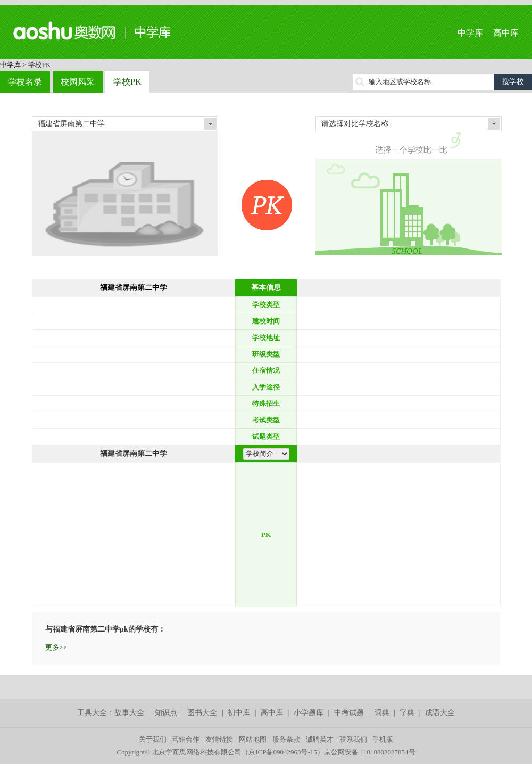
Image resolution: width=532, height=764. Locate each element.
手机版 (383, 739)
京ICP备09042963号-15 (283, 752)
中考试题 (349, 713)
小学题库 (309, 713)
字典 (407, 713)
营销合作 (186, 739)
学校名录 (25, 82)
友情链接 (219, 739)
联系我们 (353, 739)
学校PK (127, 82)
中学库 (470, 33)
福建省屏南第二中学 (134, 288)
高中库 (506, 33)
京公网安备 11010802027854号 (370, 752)
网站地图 (253, 739)
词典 (382, 713)
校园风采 (78, 82)
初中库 (239, 713)
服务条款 (286, 739)
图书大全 (202, 713)
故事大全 (129, 713)
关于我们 (153, 739)
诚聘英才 (320, 739)
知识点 (166, 713)
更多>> (56, 647)
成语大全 (440, 713)
